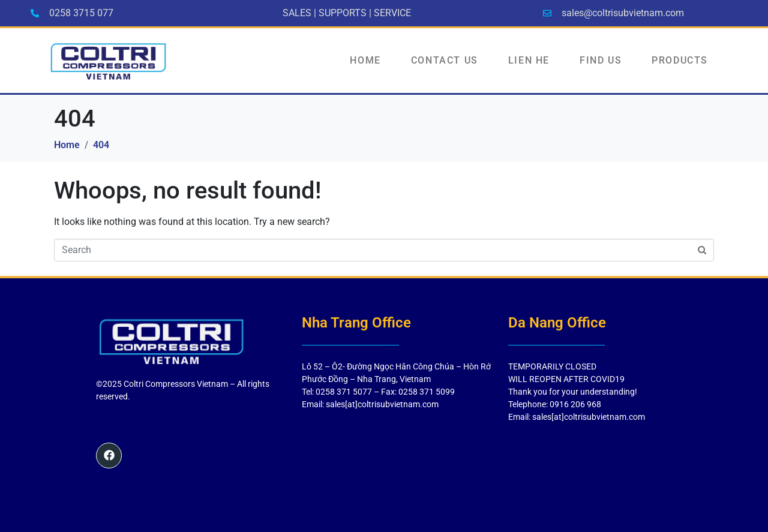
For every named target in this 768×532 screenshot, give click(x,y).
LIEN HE (529, 60)
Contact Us (445, 60)
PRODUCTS (680, 60)
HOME (365, 60)
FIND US (601, 60)
